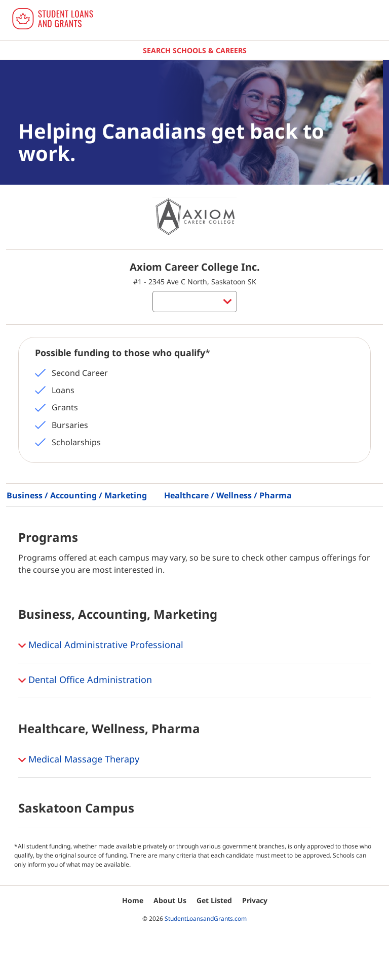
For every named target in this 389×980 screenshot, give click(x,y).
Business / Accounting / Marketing (77, 495)
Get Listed (214, 900)
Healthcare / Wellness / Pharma (228, 495)
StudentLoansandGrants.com (206, 919)
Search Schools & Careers (195, 50)
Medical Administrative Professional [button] (101, 646)
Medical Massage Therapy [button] (79, 760)
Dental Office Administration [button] (85, 680)
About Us (170, 900)
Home (133, 900)
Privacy (255, 900)
